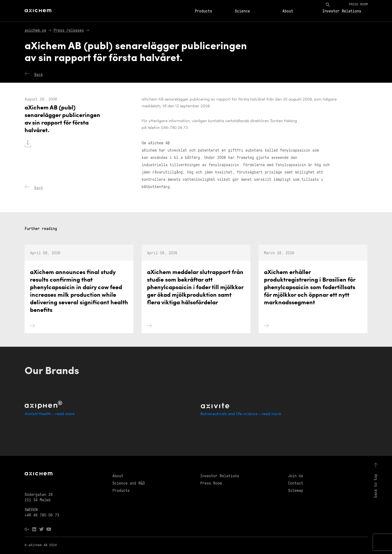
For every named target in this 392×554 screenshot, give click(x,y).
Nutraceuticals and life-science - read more (241, 414)
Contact (296, 483)
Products (203, 11)
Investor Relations (342, 11)
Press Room (211, 483)
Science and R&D (129, 483)
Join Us (296, 476)
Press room (358, 4)
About (288, 11)
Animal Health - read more (50, 414)
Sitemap (296, 490)
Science (242, 11)
